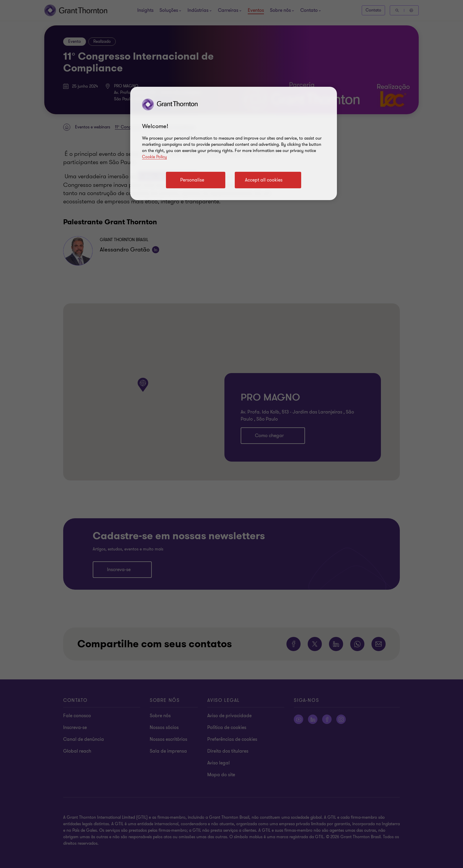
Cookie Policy (154, 157)
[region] (234, 143)
